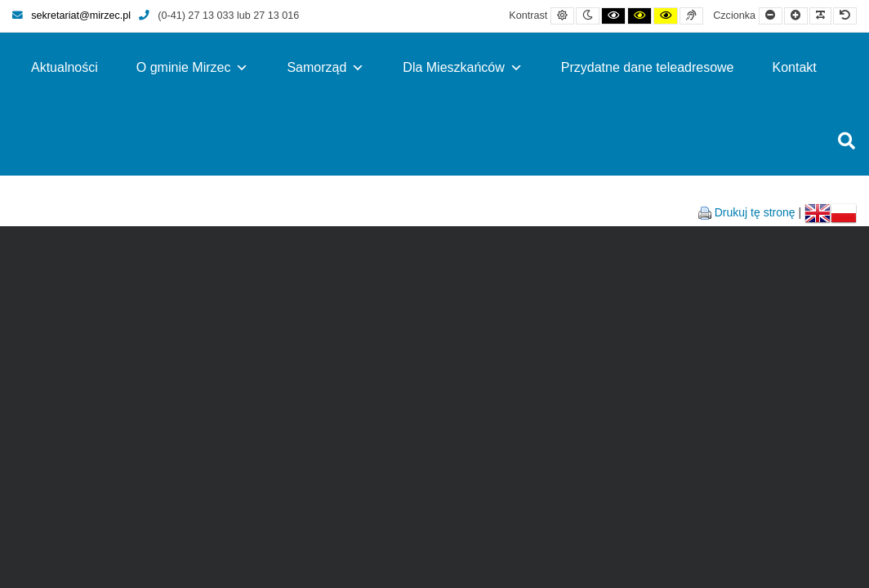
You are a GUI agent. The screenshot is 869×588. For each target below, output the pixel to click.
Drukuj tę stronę (755, 212)
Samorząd (325, 67)
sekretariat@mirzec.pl (71, 16)
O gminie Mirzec (193, 67)
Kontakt (795, 67)
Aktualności (65, 67)
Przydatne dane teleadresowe (648, 67)
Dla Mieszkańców (462, 67)
